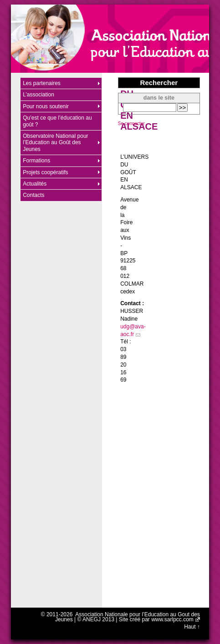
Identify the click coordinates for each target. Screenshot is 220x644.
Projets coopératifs (45, 172)
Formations (36, 161)
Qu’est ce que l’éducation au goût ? (57, 121)
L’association (38, 95)
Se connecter (131, 123)
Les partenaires (42, 83)
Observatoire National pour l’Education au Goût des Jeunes (55, 143)
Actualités (35, 184)
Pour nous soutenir (46, 106)
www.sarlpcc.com (172, 619)
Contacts (33, 195)
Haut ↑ (192, 627)
